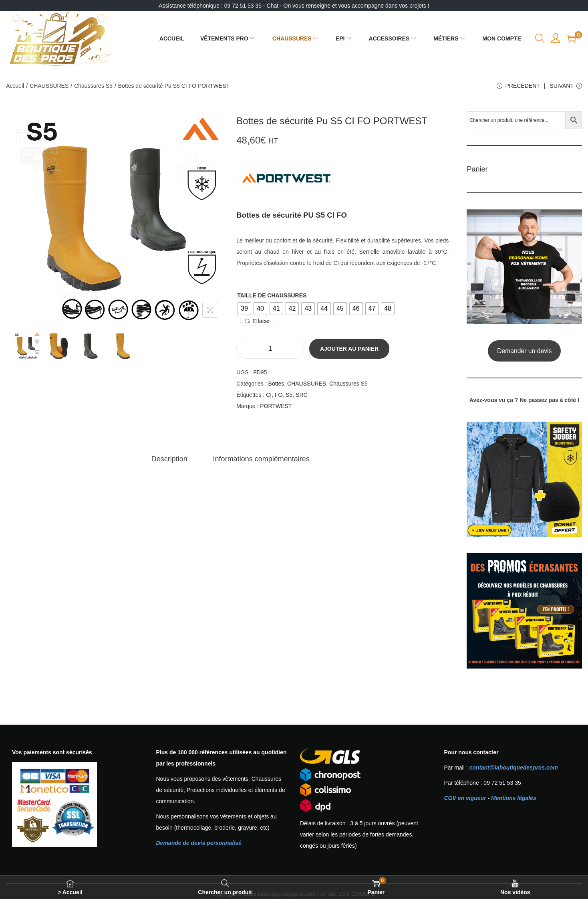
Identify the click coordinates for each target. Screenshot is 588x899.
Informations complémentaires (261, 459)
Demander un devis (525, 351)
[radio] (244, 309)
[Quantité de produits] (270, 349)
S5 (289, 395)
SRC (302, 395)
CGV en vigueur (465, 798)
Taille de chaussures (272, 295)
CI (269, 395)
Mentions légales (514, 798)
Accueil (15, 86)
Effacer (257, 321)
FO (279, 395)
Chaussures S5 (93, 86)
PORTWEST (276, 406)
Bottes (276, 384)
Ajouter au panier (349, 349)
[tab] (169, 459)
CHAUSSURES (49, 86)
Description (169, 459)
